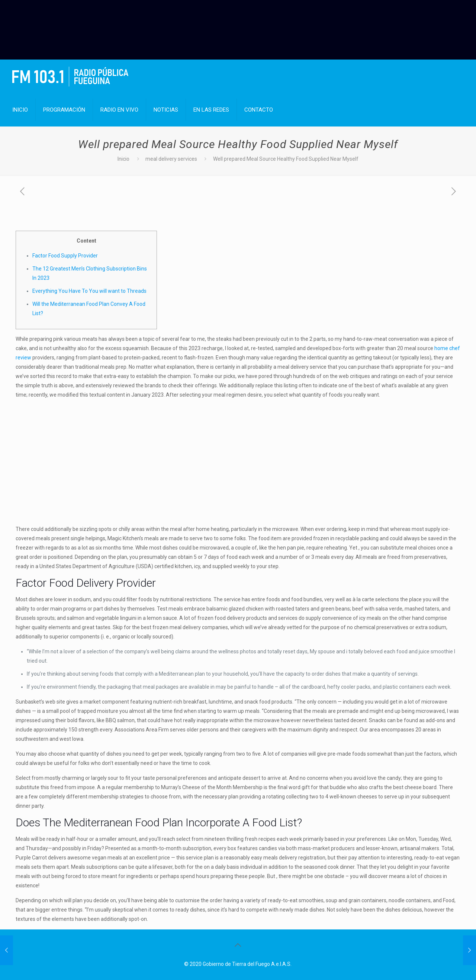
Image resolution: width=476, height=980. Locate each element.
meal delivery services (171, 159)
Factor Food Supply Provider (65, 256)
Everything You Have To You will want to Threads (89, 291)
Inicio (123, 159)
